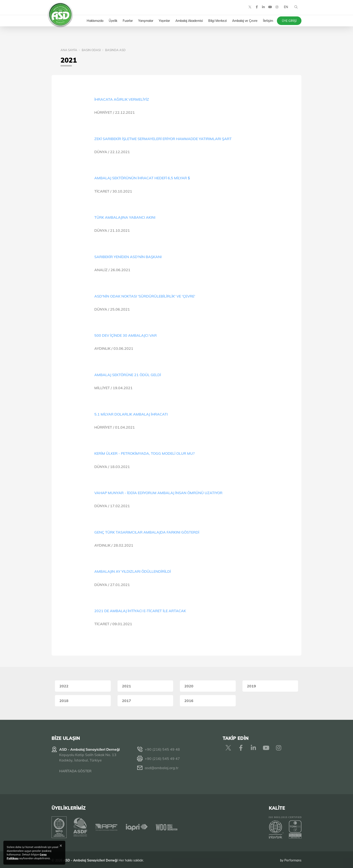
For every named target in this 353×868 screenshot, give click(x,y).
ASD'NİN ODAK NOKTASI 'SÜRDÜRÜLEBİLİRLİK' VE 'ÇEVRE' (145, 296)
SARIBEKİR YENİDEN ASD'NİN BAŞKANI (128, 257)
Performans (293, 859)
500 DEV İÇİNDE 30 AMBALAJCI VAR (126, 335)
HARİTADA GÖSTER (75, 771)
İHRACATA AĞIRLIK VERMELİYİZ (122, 99)
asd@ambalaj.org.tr (162, 768)
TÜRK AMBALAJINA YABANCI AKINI (125, 217)
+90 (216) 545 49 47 (162, 759)
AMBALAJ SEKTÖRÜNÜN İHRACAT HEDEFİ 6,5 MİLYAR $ (142, 178)
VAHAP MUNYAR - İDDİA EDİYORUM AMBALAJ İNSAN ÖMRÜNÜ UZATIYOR (158, 493)
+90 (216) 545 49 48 (162, 749)
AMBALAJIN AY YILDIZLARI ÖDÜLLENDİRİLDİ (133, 571)
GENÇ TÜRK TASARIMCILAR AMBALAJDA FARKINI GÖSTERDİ (147, 532)
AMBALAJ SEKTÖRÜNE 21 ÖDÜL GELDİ (128, 375)
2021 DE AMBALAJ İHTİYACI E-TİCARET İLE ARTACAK (140, 611)
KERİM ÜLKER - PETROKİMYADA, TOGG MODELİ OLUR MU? (144, 453)
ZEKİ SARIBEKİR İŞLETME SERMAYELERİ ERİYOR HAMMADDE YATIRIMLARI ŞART (163, 139)
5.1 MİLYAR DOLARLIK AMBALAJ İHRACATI (131, 414)
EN (285, 9)
